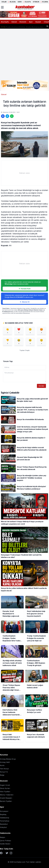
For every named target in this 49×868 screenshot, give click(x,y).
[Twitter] (7, 853)
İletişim (3, 837)
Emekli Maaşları (6, 798)
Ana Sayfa (5, 22)
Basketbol (4, 824)
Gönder (41, 386)
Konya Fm (4, 772)
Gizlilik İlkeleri (5, 844)
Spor (31, 22)
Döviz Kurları (5, 788)
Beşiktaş (3, 814)
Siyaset (38, 22)
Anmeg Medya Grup (8, 759)
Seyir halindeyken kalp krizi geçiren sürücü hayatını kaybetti (23, 25)
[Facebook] (1, 853)
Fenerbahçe (5, 821)
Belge (2, 775)
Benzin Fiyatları (6, 801)
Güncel (14, 22)
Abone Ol (25, 302)
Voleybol (3, 827)
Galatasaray (5, 818)
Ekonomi (23, 22)
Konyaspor (4, 811)
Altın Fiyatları (5, 792)
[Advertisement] (24, 55)
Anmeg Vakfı (5, 762)
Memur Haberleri (7, 795)
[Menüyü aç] (2, 7)
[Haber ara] (47, 26)
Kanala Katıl (24, 289)
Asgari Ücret (5, 785)
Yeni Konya (4, 769)
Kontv (2, 765)
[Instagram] (11, 853)
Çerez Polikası (5, 841)
